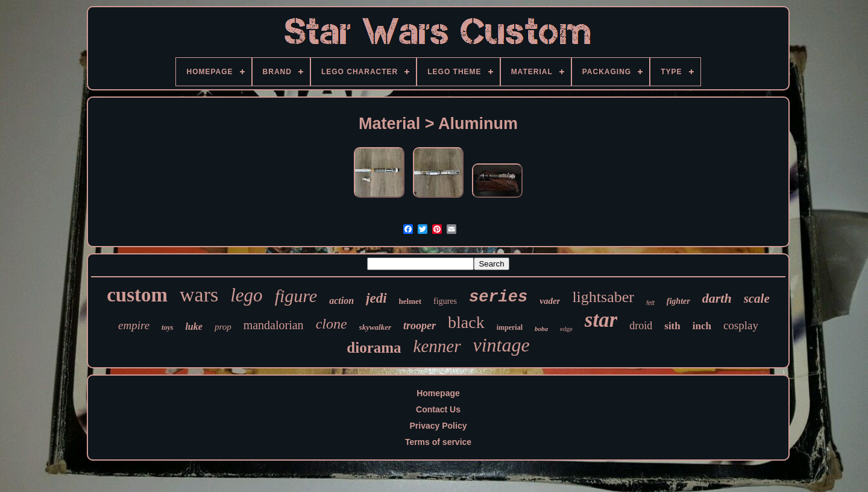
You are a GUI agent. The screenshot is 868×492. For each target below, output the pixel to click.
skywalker (375, 327)
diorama (374, 348)
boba (541, 329)
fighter (678, 301)
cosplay (741, 325)
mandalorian (274, 325)
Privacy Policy (439, 426)
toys (167, 327)
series (498, 297)
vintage (502, 345)
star (601, 320)
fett (650, 303)
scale (757, 298)
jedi (376, 298)
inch (702, 326)
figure (296, 296)
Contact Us (438, 409)
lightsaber (603, 297)
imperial (510, 327)
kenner (437, 346)
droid (641, 326)
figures (445, 301)
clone (332, 324)
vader (550, 301)
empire (134, 325)
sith (672, 326)
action (341, 301)
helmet (410, 301)
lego (246, 295)
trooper (420, 326)
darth (717, 298)
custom (137, 295)
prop (223, 327)
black (466, 322)
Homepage (438, 393)
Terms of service (438, 442)
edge (566, 329)
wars (199, 295)
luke (193, 326)
